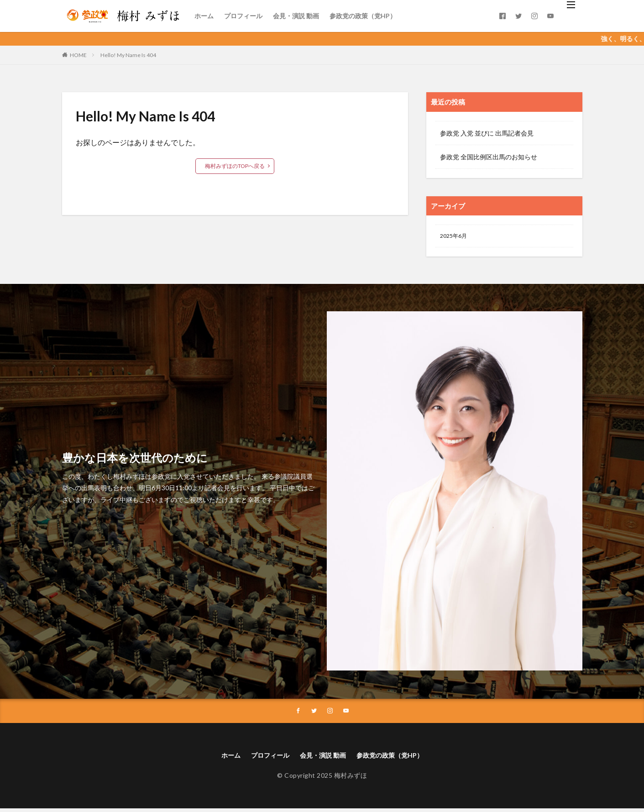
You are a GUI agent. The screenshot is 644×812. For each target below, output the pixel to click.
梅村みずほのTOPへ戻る (235, 166)
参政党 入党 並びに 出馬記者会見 (487, 133)
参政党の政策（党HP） (363, 16)
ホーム (204, 16)
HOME (78, 55)
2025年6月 (456, 237)
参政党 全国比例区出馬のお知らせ (489, 157)
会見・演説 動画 (296, 16)
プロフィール (243, 16)
